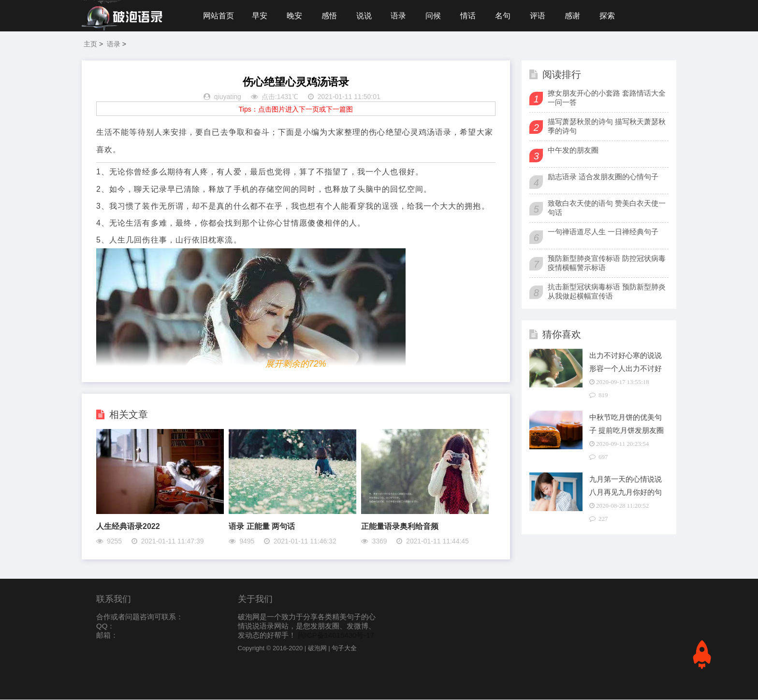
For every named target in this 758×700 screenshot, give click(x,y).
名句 (505, 16)
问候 (435, 16)
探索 (610, 16)
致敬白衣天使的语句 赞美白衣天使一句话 (607, 208)
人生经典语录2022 (128, 527)
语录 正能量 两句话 (262, 527)
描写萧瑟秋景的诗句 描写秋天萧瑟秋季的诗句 (607, 127)
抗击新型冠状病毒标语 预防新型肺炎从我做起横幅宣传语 (607, 292)
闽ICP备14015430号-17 (336, 636)
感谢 (575, 16)
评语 (540, 16)
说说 (365, 16)
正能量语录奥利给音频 (400, 527)
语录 (400, 16)
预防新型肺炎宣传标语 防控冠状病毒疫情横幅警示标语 (607, 263)
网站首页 (219, 16)
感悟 (330, 16)
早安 (260, 16)
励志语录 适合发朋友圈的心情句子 (603, 177)
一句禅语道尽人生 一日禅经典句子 (603, 232)
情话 (470, 16)
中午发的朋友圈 (573, 150)
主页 (90, 44)
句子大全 (344, 649)
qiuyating (228, 98)
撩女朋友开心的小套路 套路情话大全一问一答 (607, 98)
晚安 (295, 16)
